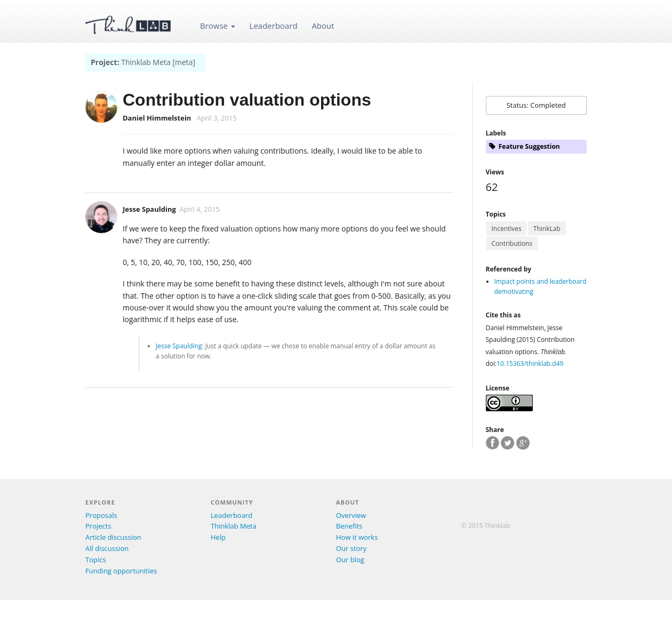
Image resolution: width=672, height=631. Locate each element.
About (323, 26)
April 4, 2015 (200, 209)
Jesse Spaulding (149, 209)
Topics (96, 560)
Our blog (350, 560)
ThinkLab (547, 229)
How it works (357, 537)
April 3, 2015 (217, 118)
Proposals (101, 515)
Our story (351, 548)
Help (218, 537)
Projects (98, 526)
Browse (218, 26)
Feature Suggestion (525, 146)
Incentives (507, 229)
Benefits (349, 526)
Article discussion (113, 537)
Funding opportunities (121, 571)
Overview (351, 515)
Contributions (512, 243)
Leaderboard (274, 26)
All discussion (107, 548)
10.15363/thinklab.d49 (530, 364)
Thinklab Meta (234, 526)
